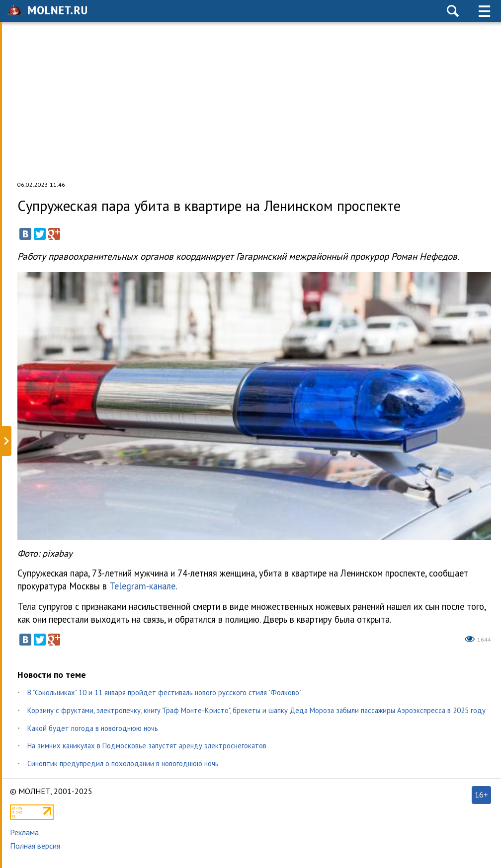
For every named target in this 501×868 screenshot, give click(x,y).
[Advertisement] (250, 101)
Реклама (24, 832)
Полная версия (35, 846)
